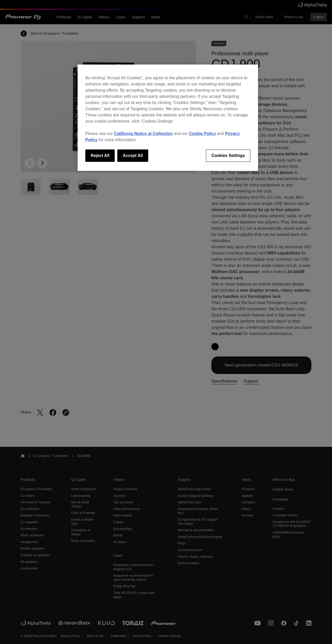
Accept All (133, 156)
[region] (168, 118)
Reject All (100, 156)
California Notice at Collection (143, 134)
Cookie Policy (202, 134)
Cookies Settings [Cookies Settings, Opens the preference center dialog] (228, 156)
